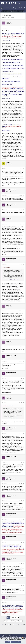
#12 (24, 433)
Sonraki (14, 618)
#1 (24, 28)
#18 (24, 564)
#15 (24, 501)
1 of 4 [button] (8, 618)
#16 (24, 519)
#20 (24, 602)
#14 (24, 484)
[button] (2, 8)
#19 (24, 585)
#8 (24, 347)
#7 (24, 311)
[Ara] (24, 8)
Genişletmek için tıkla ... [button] (13, 279)
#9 (24, 361)
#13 (24, 462)
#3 (24, 196)
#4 (24, 210)
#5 (24, 224)
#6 (24, 264)
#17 (24, 542)
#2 (24, 168)
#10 (24, 378)
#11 (24, 403)
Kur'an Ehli (5, 17)
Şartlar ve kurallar (14, 636)
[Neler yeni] (22, 8)
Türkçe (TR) (9, 635)
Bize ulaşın (5, 636)
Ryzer (3, 635)
